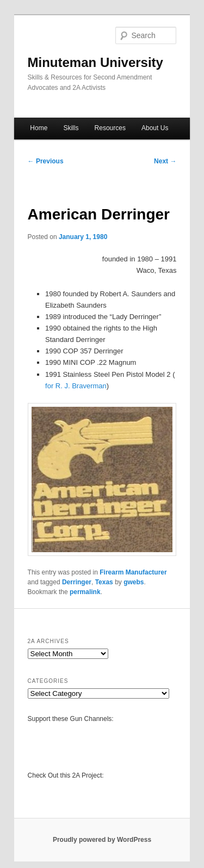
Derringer (77, 582)
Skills (71, 128)
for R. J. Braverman (76, 386)
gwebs (134, 582)
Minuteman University (95, 62)
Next (165, 161)
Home (39, 128)
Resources (110, 128)
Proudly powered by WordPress (102, 840)
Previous (46, 161)
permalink (85, 592)
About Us (155, 128)
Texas (104, 582)
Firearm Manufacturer (133, 572)
